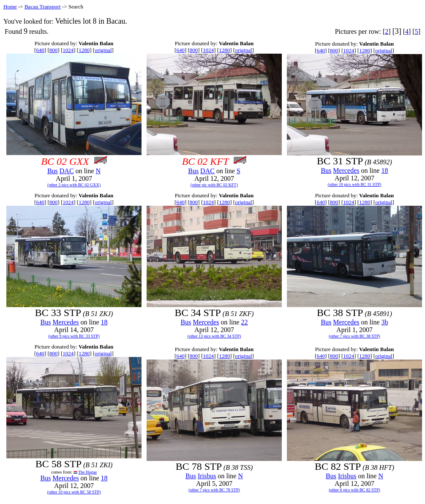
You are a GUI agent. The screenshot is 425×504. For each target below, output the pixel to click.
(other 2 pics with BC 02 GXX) (74, 185)
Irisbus (207, 476)
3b (385, 322)
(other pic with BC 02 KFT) (214, 185)
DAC (67, 171)
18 (385, 170)
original (103, 50)
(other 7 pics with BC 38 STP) (354, 336)
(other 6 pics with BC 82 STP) (354, 490)
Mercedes (346, 170)
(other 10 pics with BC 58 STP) (74, 492)
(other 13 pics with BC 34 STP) (214, 336)
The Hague (87, 472)
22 (245, 322)
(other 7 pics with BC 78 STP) (214, 490)
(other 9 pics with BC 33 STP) (74, 336)
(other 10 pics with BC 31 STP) (355, 184)
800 (54, 50)
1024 (68, 50)
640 (40, 50)
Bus (53, 171)
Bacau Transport (43, 7)
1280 (84, 50)
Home (10, 7)
